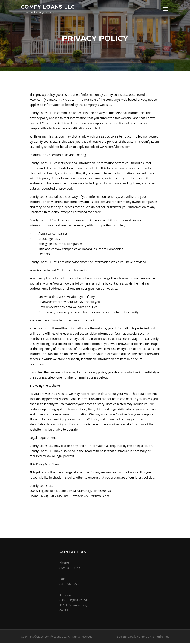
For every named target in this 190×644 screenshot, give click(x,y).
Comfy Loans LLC (48, 7)
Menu (165, 9)
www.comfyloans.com (45, 100)
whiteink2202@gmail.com (91, 496)
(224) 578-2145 (51, 496)
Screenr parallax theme (132, 637)
